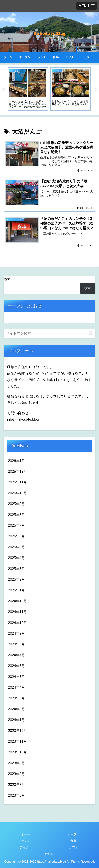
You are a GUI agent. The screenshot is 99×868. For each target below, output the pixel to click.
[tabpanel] (28, 89)
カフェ (73, 847)
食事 (73, 841)
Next (96, 90)
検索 (7, 279)
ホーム (26, 834)
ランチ (26, 841)
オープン (73, 834)
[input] (49, 333)
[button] (91, 333)
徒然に (49, 854)
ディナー (26, 847)
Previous (3, 90)
